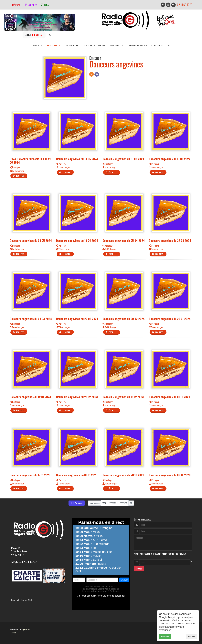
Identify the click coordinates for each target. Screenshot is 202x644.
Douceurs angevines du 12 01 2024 (30, 397)
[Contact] (97, 74)
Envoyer (139, 569)
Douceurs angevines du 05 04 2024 (124, 241)
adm (13, 633)
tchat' (46, 5)
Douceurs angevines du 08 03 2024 (31, 319)
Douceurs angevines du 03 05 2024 (31, 241)
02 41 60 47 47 (185, 5)
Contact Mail (26, 600)
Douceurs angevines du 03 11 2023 (77, 475)
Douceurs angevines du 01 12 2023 (169, 397)
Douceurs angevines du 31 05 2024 (123, 159)
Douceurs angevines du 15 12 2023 (123, 397)
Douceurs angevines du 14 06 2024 (77, 159)
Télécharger (17, 171)
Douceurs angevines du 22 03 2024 (170, 241)
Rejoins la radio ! (138, 45)
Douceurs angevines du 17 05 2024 (170, 159)
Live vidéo (31, 5)
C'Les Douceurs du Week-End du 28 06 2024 (30, 161)
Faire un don (72, 45)
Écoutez (18, 176)
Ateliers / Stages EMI (94, 45)
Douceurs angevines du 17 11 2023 (30, 475)
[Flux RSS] (91, 74)
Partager (15, 168)
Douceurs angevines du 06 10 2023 (170, 475)
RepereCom (26, 629)
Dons (16, 5)
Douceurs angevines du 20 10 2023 (123, 475)
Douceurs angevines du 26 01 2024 (170, 319)
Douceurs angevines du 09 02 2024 (124, 319)
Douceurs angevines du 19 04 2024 (77, 241)
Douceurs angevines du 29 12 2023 (77, 397)
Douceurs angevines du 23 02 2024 (77, 319)
